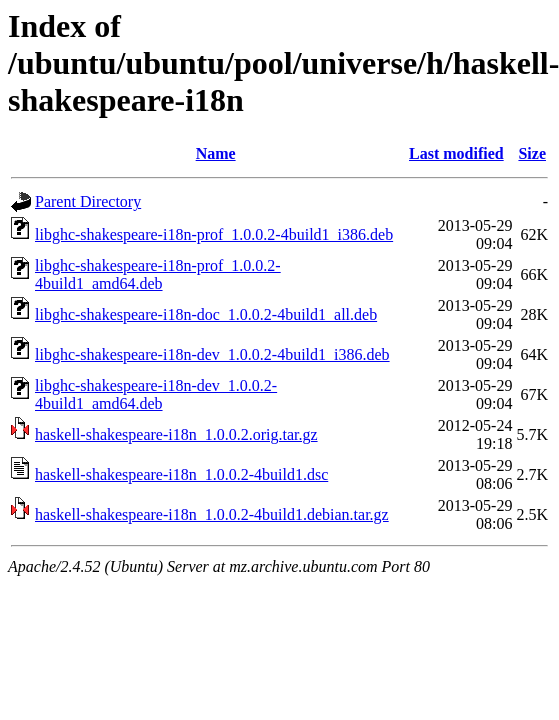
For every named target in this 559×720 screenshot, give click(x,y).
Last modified (456, 153)
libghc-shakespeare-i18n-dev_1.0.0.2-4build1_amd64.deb (156, 394)
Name (216, 153)
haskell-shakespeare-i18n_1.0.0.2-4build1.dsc (181, 474)
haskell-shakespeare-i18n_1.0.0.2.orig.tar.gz (176, 434)
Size (532, 153)
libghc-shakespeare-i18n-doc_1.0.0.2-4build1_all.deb (206, 314)
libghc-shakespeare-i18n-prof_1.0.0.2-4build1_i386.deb (214, 234)
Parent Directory (88, 201)
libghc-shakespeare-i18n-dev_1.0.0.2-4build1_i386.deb (212, 354)
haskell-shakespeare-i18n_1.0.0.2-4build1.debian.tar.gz (212, 514)
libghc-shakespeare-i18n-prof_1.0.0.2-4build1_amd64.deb (158, 274)
